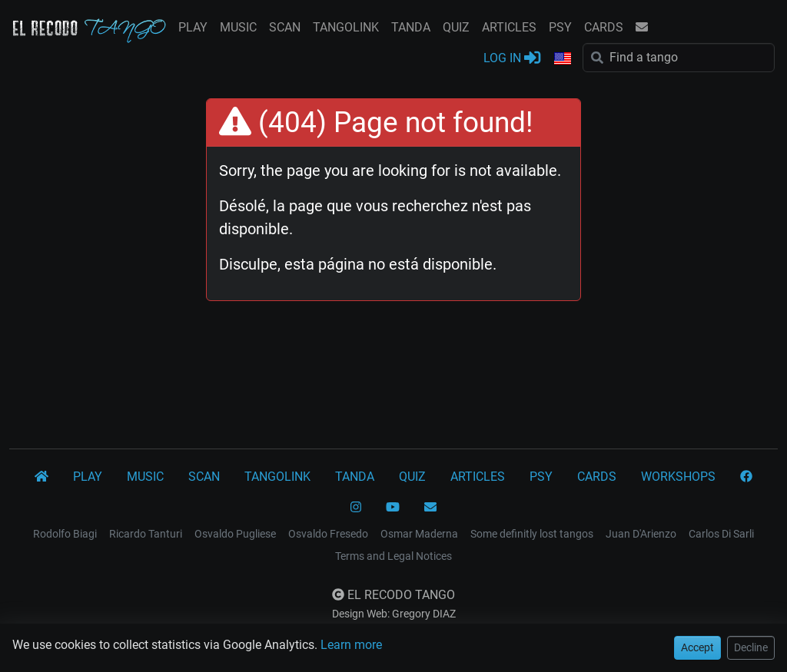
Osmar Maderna (419, 534)
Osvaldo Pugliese (235, 534)
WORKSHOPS (678, 477)
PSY (560, 27)
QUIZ (456, 27)
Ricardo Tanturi (146, 534)
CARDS (604, 27)
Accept (697, 647)
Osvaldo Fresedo (328, 534)
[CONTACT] (430, 508)
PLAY (193, 27)
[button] (562, 59)
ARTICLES (509, 27)
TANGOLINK (346, 27)
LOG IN (512, 57)
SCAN (285, 27)
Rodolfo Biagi (65, 534)
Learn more (351, 645)
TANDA (411, 27)
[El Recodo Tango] (42, 477)
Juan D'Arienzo (641, 534)
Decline (751, 647)
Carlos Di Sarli (721, 534)
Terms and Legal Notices (393, 556)
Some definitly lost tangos (532, 534)
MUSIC (238, 27)
